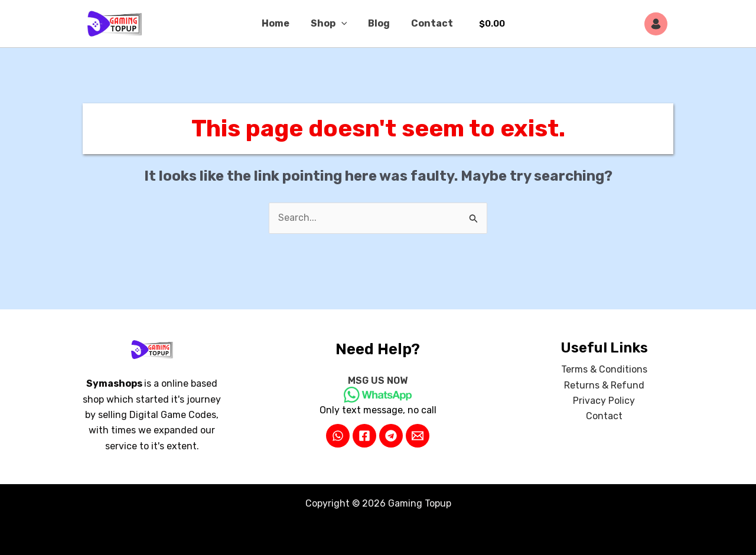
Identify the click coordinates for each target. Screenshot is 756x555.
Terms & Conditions (604, 370)
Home (279, 23)
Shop (330, 24)
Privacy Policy (604, 401)
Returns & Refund (604, 385)
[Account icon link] (659, 24)
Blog (378, 23)
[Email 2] (418, 436)
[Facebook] (364, 436)
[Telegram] (391, 436)
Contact (428, 23)
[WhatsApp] (338, 436)
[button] (343, 24)
